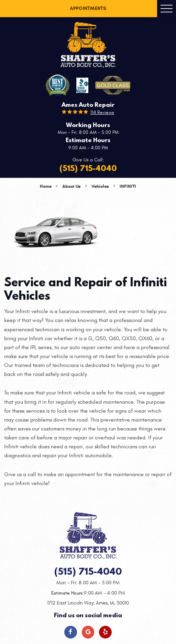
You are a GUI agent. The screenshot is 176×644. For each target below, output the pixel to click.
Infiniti (128, 186)
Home (46, 186)
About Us (71, 186)
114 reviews (102, 112)
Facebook (71, 632)
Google (88, 632)
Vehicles (100, 186)
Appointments (88, 8)
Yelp (105, 632)
